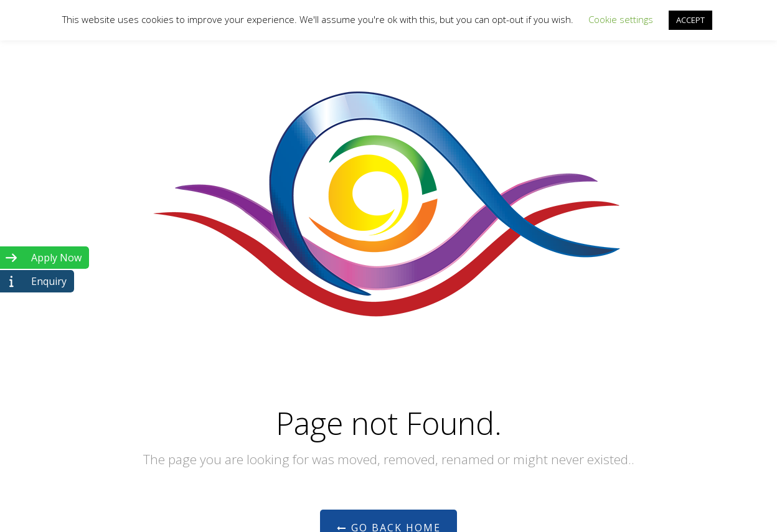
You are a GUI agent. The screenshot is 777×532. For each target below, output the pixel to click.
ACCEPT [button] (690, 20)
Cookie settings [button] (621, 19)
